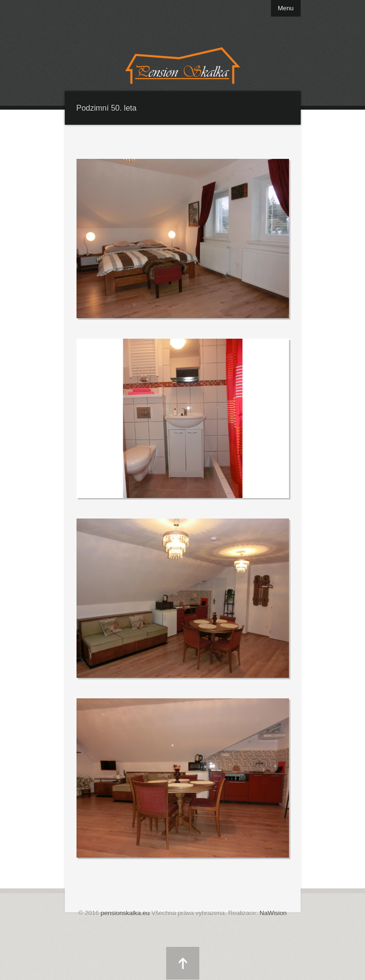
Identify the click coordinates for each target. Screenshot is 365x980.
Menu (286, 8)
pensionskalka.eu (125, 913)
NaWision (273, 913)
